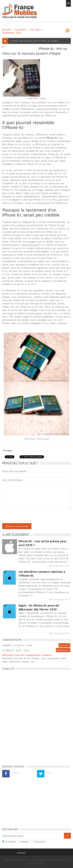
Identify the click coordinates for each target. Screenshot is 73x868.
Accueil (6, 30)
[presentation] (27, 516)
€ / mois (24, 650)
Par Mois (36, 30)
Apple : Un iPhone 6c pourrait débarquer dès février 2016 (39, 607)
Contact (21, 853)
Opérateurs (40, 842)
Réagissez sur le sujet (20, 463)
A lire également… (17, 534)
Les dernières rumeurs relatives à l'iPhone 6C (42, 574)
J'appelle (7, 645)
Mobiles (25, 842)
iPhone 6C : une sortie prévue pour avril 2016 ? (43, 543)
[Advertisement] (24, 717)
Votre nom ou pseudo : (15, 471)
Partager (8, 450)
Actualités (20, 30)
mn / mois (26, 645)
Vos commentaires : (13, 480)
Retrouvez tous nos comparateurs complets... (28, 655)
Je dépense (9, 650)
